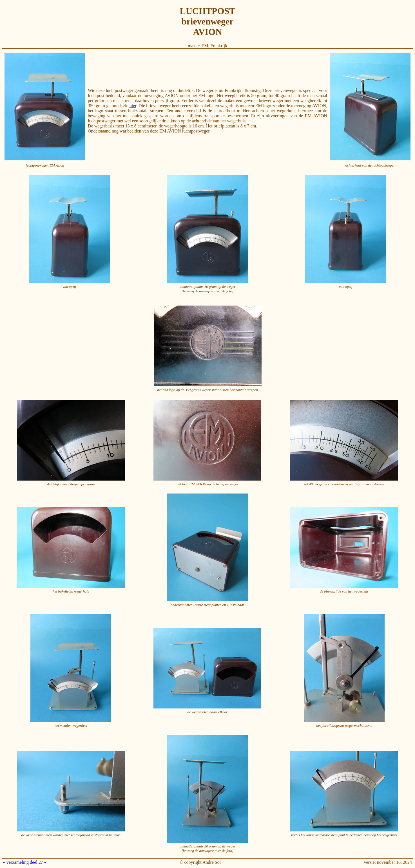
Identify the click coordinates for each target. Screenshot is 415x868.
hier (133, 106)
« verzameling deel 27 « (25, 862)
